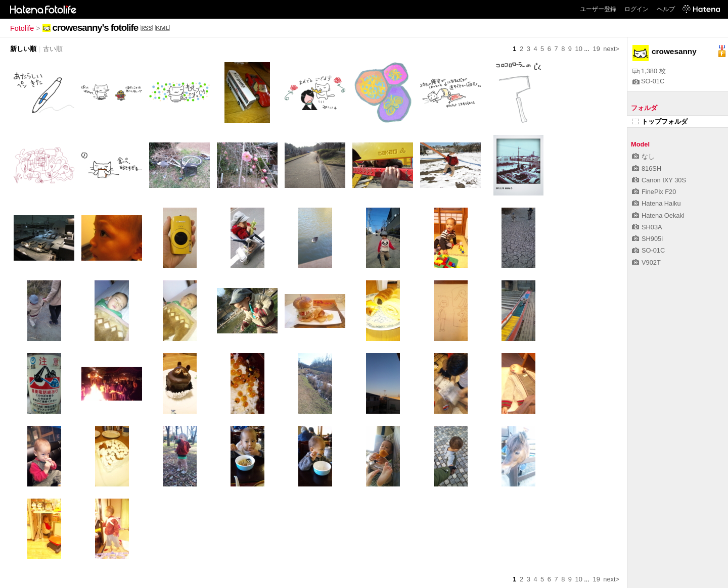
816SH (647, 168)
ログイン (636, 9)
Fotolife (22, 28)
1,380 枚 (649, 71)
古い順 (53, 49)
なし (643, 156)
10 (579, 49)
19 (597, 49)
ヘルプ (666, 9)
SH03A (647, 227)
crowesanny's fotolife (95, 28)
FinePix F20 (654, 192)
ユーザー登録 (598, 9)
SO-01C (648, 81)
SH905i (647, 239)
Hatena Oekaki (658, 215)
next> (611, 49)
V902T (646, 262)
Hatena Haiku (656, 203)
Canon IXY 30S (659, 180)
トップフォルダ (660, 121)
